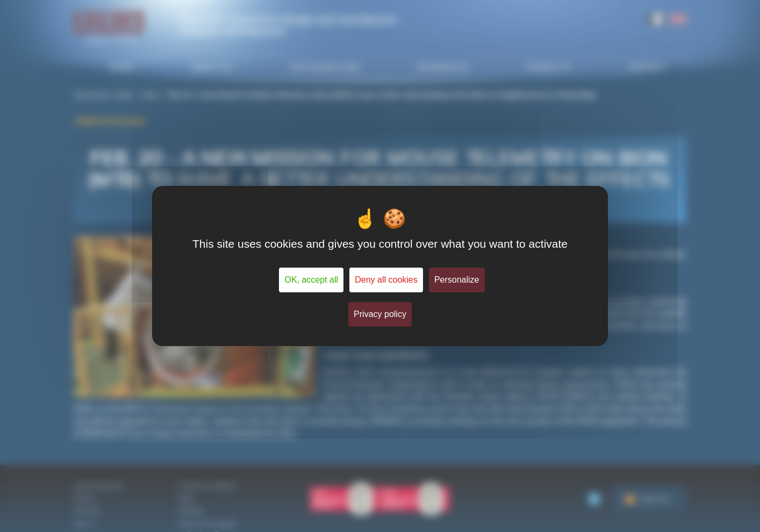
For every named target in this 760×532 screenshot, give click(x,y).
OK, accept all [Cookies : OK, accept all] (311, 280)
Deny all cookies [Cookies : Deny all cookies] (386, 280)
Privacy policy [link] (380, 314)
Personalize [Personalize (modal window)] (457, 280)
